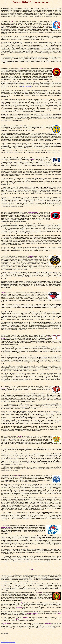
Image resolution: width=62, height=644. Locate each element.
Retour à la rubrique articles (8, 642)
